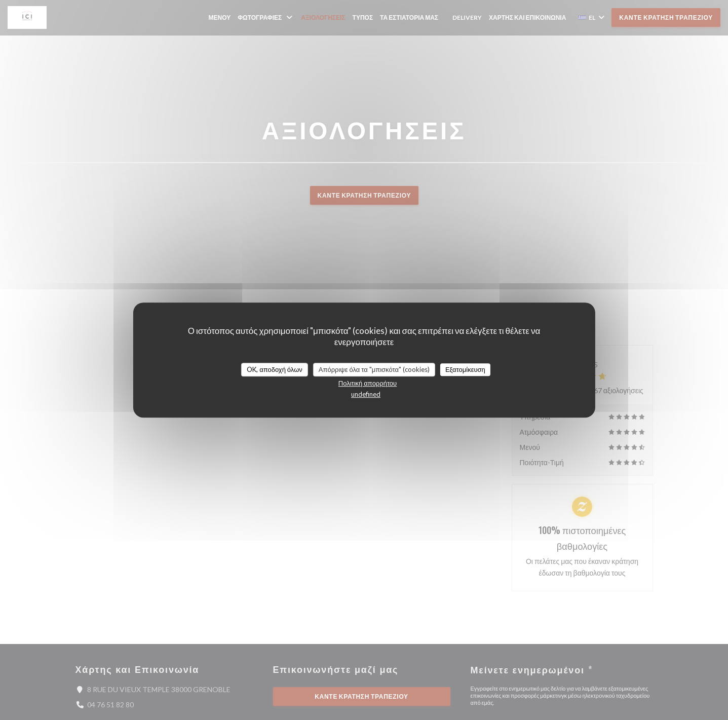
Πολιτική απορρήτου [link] (368, 383)
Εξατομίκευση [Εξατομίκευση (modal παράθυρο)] (465, 369)
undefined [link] (366, 394)
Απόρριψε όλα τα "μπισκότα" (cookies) (374, 369)
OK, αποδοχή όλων (275, 369)
